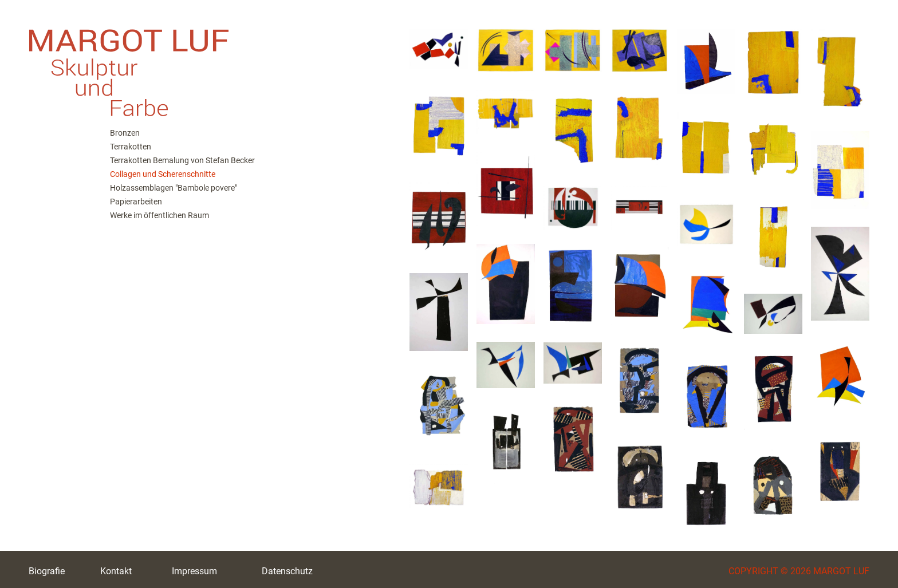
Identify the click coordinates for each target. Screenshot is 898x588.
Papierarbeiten (136, 202)
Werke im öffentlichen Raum (159, 215)
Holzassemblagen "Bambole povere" (174, 188)
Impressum (194, 571)
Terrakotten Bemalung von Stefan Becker (182, 160)
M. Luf (200, 63)
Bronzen (125, 133)
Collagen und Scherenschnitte (163, 174)
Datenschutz (287, 571)
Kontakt (116, 571)
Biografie (47, 571)
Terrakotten (131, 147)
